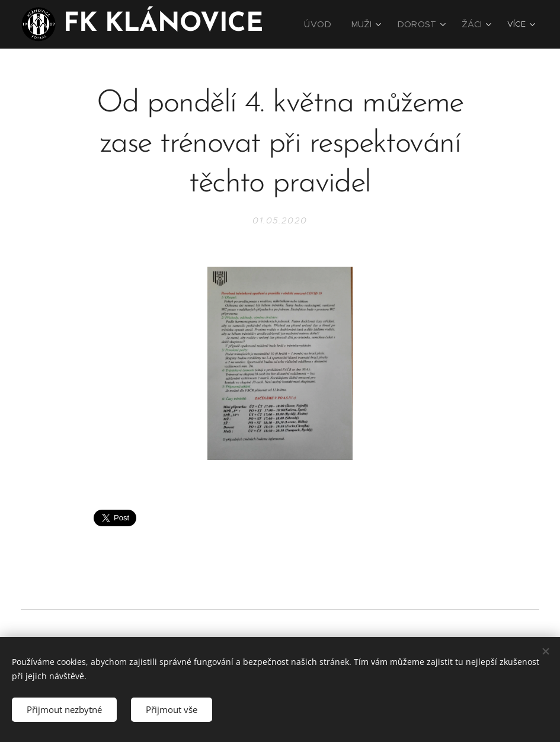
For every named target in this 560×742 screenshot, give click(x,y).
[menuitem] (331, 24)
